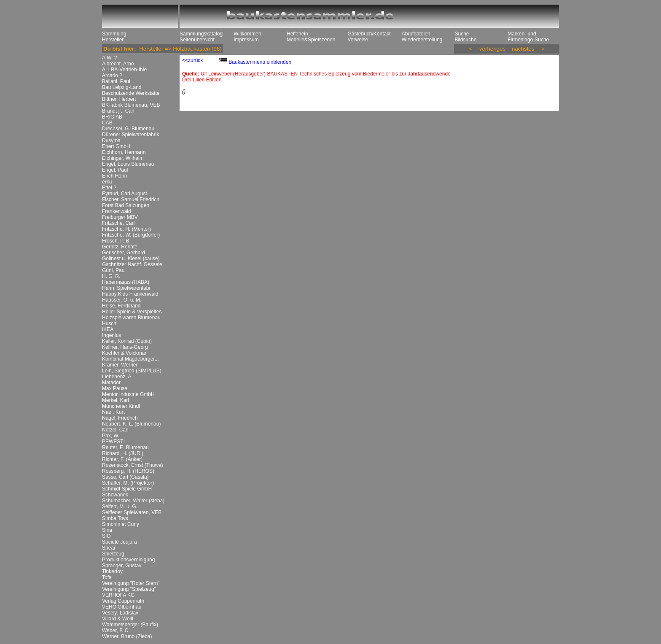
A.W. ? (109, 58)
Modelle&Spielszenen (311, 40)
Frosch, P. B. (116, 241)
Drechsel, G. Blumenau (128, 129)
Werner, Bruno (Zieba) (127, 636)
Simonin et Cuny (121, 524)
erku (107, 182)
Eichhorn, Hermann (124, 152)
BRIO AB (112, 117)
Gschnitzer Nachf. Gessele (132, 264)
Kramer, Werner (120, 365)
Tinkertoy (112, 571)
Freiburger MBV (120, 217)
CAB (107, 123)
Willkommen (247, 34)
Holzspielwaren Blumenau (131, 318)
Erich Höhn (114, 176)
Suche (462, 34)
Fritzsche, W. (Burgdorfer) (131, 235)
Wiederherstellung (422, 40)
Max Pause (115, 388)
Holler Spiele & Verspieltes (132, 312)
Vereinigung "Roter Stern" (131, 583)
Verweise (358, 40)
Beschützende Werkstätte (131, 93)
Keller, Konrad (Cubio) (127, 341)
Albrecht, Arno (118, 64)
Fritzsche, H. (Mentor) (126, 229)
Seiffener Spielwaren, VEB (132, 512)
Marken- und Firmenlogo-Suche (528, 37)
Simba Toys (115, 518)
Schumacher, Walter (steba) (133, 501)
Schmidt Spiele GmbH (127, 489)
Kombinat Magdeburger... (130, 359)
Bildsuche (465, 40)
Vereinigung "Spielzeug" (129, 589)
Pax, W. (111, 436)
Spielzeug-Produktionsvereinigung (128, 557)
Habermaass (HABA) (126, 282)
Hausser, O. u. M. (122, 300)
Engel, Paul (115, 170)
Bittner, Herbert (119, 99)
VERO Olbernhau (122, 607)
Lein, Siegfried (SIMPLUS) (132, 371)
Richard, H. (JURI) (123, 453)
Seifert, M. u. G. (120, 507)
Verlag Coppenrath (123, 601)
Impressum (246, 40)
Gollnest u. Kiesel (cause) (131, 259)
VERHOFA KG (118, 595)
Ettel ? (109, 188)
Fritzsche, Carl (118, 223)
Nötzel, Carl (115, 430)
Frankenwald (117, 211)
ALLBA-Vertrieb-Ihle (124, 70)
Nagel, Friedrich (120, 418)
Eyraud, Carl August (125, 194)
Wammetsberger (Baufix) (130, 625)
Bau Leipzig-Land (122, 87)
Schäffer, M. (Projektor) (128, 483)
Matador (111, 383)
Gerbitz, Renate (120, 247)
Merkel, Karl (116, 400)
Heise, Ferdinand (121, 306)
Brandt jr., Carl (118, 111)
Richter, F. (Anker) (122, 459)
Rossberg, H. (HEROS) (128, 471)
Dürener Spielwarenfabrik (130, 135)
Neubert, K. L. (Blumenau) (131, 424)
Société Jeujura (120, 542)
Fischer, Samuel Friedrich (131, 199)
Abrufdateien (416, 34)
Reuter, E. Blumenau (125, 447)
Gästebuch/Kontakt (369, 34)
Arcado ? (112, 75)
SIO (106, 536)
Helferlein (297, 34)
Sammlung (114, 34)
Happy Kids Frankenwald (130, 294)
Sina (107, 530)
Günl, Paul (114, 270)
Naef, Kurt (113, 412)
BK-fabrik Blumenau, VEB (131, 105)
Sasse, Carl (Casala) (125, 477)
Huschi (110, 323)
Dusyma (111, 140)
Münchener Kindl (121, 406)
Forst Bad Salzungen (126, 205)
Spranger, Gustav (122, 566)
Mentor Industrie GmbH (128, 394)
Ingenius (112, 335)
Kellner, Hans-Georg (125, 347)
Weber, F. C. (116, 631)
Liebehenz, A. (117, 377)
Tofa (107, 577)
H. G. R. (111, 276)
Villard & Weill (118, 619)
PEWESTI (113, 442)
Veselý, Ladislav (120, 613)
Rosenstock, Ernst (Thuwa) (133, 465)
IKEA (108, 329)
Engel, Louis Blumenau (128, 164)
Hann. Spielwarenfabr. (127, 288)
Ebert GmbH (116, 146)
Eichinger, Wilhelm (123, 158)
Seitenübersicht (197, 40)
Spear (109, 548)
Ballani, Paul (116, 81)
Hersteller (113, 40)
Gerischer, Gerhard (124, 253)
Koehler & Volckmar (124, 353)
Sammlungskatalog (201, 34)
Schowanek (115, 495)
